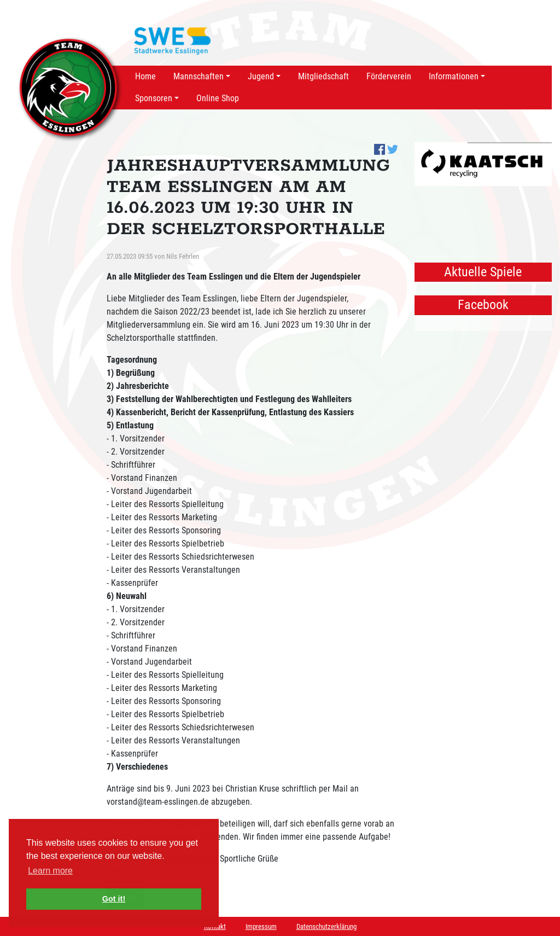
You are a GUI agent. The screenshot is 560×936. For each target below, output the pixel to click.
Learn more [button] (50, 871)
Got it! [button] (114, 899)
